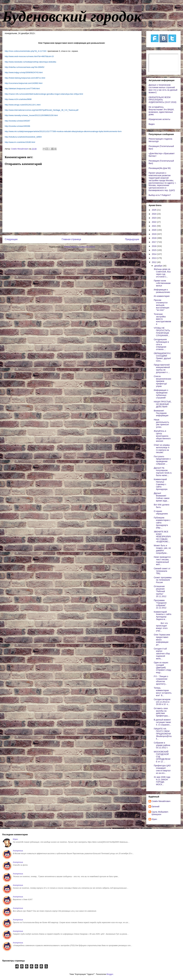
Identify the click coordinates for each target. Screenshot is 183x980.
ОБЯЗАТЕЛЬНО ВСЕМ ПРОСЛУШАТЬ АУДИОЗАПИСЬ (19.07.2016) (162, 100)
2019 (154, 234)
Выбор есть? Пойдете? (160, 195)
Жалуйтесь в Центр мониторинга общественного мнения (162, 436)
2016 (154, 246)
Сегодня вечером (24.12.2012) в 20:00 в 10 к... (162, 702)
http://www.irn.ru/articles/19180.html (20, 142)
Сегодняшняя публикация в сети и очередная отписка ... (161, 344)
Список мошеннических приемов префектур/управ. (162, 381)
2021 (154, 226)
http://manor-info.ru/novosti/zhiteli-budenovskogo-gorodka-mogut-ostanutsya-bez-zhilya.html (44, 94)
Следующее (11, 239)
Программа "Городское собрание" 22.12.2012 (160, 604)
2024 (154, 214)
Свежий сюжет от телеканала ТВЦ (162, 571)
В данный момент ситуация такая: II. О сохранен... (162, 722)
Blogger (110, 974)
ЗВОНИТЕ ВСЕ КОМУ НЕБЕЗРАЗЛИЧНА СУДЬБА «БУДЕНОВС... (162, 537)
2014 (154, 254)
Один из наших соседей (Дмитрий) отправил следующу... (162, 667)
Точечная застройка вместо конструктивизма (162, 319)
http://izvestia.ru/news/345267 (17, 121)
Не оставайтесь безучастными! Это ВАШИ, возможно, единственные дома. (161, 111)
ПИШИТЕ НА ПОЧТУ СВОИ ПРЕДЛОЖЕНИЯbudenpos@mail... (163, 734)
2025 (154, 210)
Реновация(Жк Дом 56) (160, 168)
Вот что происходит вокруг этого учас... (161, 627)
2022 (154, 222)
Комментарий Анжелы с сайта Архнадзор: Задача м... (162, 616)
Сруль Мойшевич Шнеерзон (160, 813)
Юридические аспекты (159, 119)
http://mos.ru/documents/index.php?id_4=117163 (26, 51)
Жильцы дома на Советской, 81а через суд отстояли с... (162, 273)
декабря (158, 266)
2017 (154, 242)
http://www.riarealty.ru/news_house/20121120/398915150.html (31, 115)
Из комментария (162, 296)
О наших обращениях (161, 512)
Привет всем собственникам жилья (162, 283)
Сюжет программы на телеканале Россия (163, 580)
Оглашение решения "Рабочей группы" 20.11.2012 (160, 591)
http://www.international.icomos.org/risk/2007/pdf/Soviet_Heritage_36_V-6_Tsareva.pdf (42, 110)
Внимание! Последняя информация (161, 413)
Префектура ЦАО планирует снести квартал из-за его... (162, 769)
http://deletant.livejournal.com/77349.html (22, 89)
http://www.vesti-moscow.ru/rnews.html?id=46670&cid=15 (29, 56)
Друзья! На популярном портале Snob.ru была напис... (163, 472)
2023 (154, 218)
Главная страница (71, 239)
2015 (154, 250)
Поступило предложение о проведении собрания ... (162, 460)
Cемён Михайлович (161, 801)
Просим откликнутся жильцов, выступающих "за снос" (162, 305)
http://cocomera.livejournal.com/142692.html (24, 83)
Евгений (155, 807)
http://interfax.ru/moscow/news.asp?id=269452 (24, 67)
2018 (154, 238)
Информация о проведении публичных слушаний (161, 394)
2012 (154, 262)
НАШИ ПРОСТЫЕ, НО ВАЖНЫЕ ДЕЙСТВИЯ (163, 404)
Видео (152, 124)
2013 (154, 258)
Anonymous (18, 851)
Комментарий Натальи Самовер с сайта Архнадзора (161, 484)
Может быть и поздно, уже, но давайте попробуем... (162, 549)
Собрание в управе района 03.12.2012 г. (162, 745)
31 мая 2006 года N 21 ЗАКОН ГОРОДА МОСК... (162, 781)
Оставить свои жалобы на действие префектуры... (162, 712)
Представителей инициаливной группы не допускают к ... (162, 368)
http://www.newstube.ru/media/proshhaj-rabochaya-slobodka (30, 62)
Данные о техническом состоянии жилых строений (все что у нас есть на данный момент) (163, 89)
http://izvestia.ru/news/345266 (17, 126)
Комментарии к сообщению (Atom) (80, 247)
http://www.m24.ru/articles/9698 (18, 99)
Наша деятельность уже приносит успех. (161, 423)
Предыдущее (132, 239)
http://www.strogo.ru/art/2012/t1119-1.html (23, 105)
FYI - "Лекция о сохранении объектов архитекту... (161, 680)
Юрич (154, 819)
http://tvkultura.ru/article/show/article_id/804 (23, 137)
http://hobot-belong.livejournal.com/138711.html (25, 78)
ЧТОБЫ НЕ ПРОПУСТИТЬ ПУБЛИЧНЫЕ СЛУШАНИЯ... (162, 332)
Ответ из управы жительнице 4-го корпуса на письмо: (162, 449)
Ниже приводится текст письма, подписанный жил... (162, 561)
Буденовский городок (72, 16)
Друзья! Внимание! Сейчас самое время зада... (162, 497)
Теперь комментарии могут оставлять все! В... (163, 692)
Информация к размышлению (162, 291)
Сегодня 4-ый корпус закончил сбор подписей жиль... (162, 654)
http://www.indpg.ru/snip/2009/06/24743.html (24, 72)
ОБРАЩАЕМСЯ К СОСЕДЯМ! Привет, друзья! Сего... (162, 357)
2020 (154, 230)
